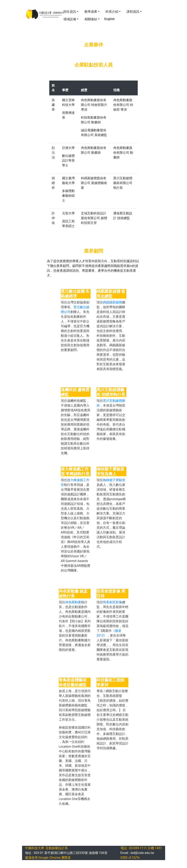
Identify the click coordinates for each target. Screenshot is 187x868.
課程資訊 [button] (133, 12)
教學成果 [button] (91, 12)
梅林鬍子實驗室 (114, 480)
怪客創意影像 (112, 602)
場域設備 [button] (70, 19)
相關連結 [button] (91, 19)
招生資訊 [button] (70, 12)
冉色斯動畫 (73, 602)
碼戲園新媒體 (112, 302)
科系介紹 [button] (112, 12)
